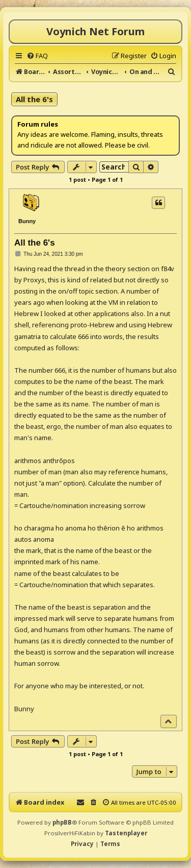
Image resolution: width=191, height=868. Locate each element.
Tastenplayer (126, 833)
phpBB (62, 822)
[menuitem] (37, 56)
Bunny (27, 221)
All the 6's (34, 99)
